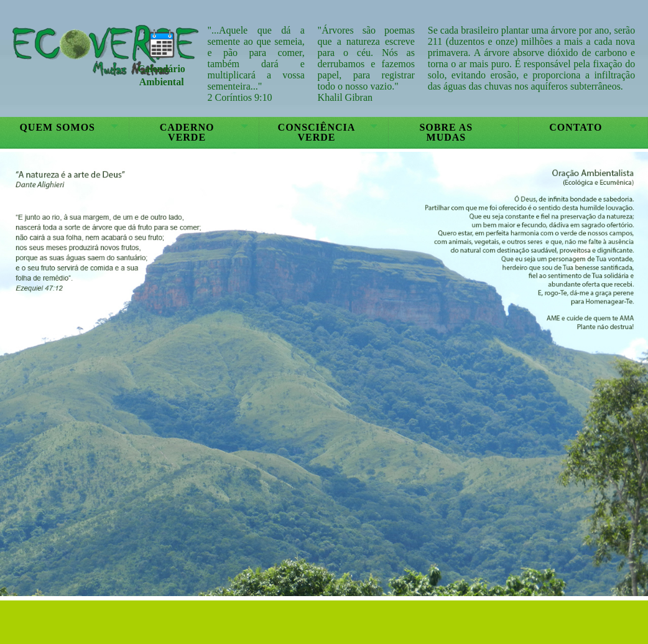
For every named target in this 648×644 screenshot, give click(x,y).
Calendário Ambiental (161, 69)
